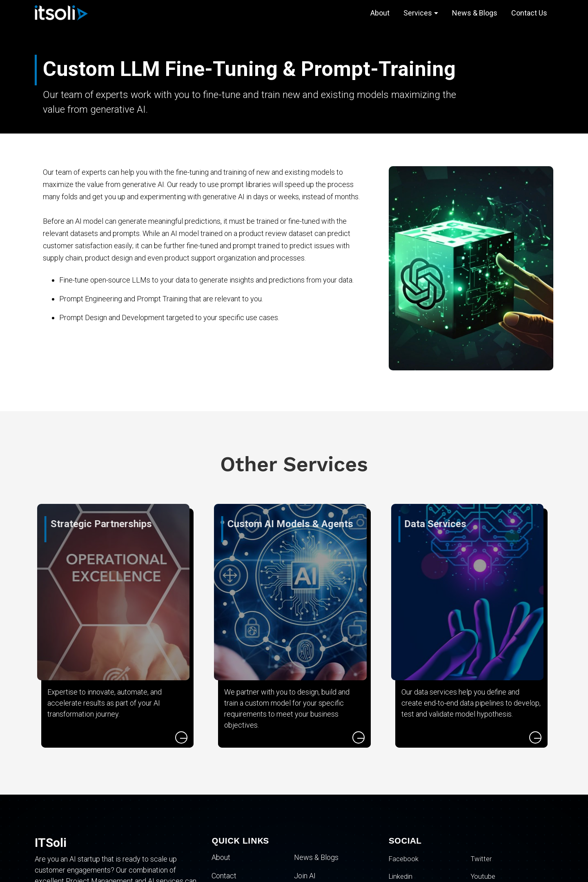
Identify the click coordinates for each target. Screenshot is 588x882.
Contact (224, 876)
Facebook (404, 859)
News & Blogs (475, 13)
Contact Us (529, 13)
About (380, 13)
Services (418, 13)
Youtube (484, 876)
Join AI (305, 876)
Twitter (482, 859)
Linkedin (402, 876)
